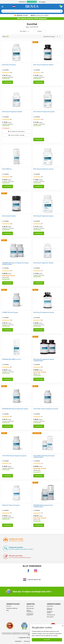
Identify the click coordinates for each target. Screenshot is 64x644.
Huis (27, 27)
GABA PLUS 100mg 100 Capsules (11, 505)
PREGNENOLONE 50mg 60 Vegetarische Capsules (15, 409)
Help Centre (50, 606)
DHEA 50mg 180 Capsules (9, 65)
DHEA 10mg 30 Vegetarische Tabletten (43, 65)
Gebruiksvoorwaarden (28, 641)
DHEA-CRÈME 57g (7, 169)
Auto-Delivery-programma (30, 614)
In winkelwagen (7, 82)
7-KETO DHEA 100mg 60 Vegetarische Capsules (46, 409)
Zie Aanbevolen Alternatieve (16, 132)
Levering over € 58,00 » (40, 16)
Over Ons (9, 606)
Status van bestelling (50, 609)
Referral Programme (30, 611)
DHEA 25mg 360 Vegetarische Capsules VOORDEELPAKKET (44, 360)
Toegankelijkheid (18, 641)
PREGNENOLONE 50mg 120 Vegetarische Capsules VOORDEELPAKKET (15, 264)
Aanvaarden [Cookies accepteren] (47, 640)
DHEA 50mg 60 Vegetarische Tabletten (43, 263)
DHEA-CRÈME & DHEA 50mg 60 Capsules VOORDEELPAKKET (44, 456)
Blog (7, 610)
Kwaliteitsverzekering (11, 608)
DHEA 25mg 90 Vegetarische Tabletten (12, 112)
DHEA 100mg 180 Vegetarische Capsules (44, 112)
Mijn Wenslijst (30, 608)
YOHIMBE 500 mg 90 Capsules (10, 312)
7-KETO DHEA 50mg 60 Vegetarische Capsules (14, 456)
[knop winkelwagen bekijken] (61, 7)
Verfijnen (39, 31)
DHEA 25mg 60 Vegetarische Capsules (43, 169)
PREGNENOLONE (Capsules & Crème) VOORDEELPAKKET (43, 506)
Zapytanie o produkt (50, 612)
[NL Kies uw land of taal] (14, 7)
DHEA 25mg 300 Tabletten (9, 216)
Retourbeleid (50, 617)
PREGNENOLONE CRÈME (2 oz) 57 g (12, 359)
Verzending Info (51, 615)
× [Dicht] (63, 626)
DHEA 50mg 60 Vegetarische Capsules (43, 216)
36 (58, 37)
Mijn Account (30, 606)
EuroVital (7, 70)
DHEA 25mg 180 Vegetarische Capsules (44, 312)
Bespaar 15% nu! (21, 16)
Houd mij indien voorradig (16, 135)
